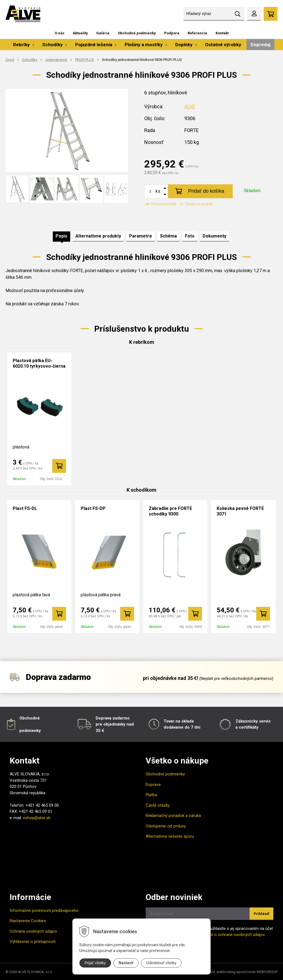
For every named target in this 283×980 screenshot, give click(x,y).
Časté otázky (158, 805)
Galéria (103, 33)
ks (158, 191)
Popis (61, 236)
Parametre (141, 236)
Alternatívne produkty (98, 236)
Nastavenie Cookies (28, 921)
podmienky (30, 731)
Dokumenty (214, 236)
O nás (60, 33)
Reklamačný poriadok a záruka (173, 816)
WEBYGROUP (267, 972)
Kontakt (222, 33)
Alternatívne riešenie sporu (170, 836)
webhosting (226, 972)
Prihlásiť (261, 914)
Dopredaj (260, 45)
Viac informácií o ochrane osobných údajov (225, 935)
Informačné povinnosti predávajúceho (44, 911)
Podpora (172, 33)
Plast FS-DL (25, 508)
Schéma (168, 236)
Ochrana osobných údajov (33, 931)
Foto (190, 236)
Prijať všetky (95, 963)
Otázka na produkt (196, 204)
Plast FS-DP (93, 508)
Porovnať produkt (161, 204)
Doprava (153, 785)
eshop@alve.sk (37, 818)
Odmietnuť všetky (161, 963)
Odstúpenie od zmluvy (166, 826)
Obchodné (30, 718)
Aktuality (80, 33)
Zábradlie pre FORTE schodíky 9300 (170, 511)
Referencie (197, 33)
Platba (151, 795)
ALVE (190, 106)
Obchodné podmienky (137, 33)
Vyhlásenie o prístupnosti (33, 942)
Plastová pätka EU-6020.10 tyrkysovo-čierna (39, 363)
